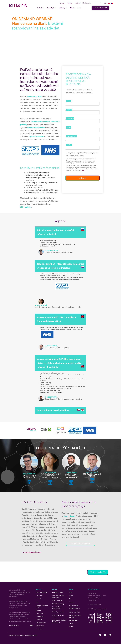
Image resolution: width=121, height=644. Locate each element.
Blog (70, 599)
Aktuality (63, 8)
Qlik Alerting (39, 620)
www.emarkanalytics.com (31, 552)
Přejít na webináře (98, 572)
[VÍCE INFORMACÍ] (32, 625)
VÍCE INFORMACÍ (14, 625)
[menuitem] (105, 3)
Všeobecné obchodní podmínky (75, 616)
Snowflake (39, 599)
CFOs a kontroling (57, 601)
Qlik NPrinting (39, 613)
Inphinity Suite (40, 626)
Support (71, 624)
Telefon (69, 145)
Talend (37, 602)
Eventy (62, 3)
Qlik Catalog (39, 596)
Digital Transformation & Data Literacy (59, 621)
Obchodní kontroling (58, 604)
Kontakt (71, 627)
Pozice (69, 127)
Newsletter (72, 602)
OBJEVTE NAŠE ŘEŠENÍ (82, 544)
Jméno (69, 101)
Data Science (39, 629)
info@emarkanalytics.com (99, 609)
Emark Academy (74, 605)
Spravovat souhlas (74, 612)
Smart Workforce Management (57, 608)
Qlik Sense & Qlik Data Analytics (42, 606)
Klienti (72, 8)
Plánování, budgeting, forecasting (58, 597)
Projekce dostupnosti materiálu (58, 616)
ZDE (83, 171)
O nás (79, 8)
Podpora (78, 3)
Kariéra (70, 3)
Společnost (70, 119)
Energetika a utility (57, 593)
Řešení (41, 8)
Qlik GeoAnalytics (41, 623)
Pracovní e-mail (71, 136)
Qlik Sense (38, 610)
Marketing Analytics (58, 612)
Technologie (52, 8)
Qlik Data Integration (41, 593)
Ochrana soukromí (74, 608)
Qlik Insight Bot (40, 616)
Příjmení (69, 110)
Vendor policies (73, 620)
